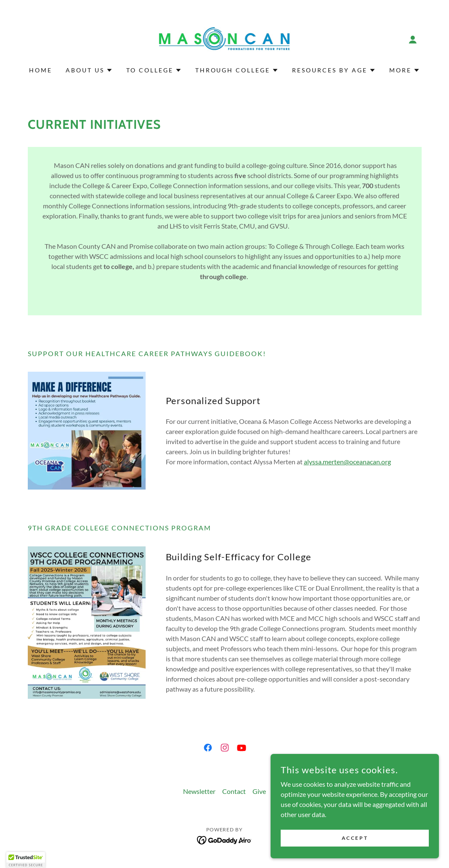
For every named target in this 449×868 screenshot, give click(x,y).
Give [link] (259, 791)
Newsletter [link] (199, 791)
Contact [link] (234, 791)
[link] (225, 39)
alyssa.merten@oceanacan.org (347, 462)
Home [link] (41, 70)
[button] (413, 40)
